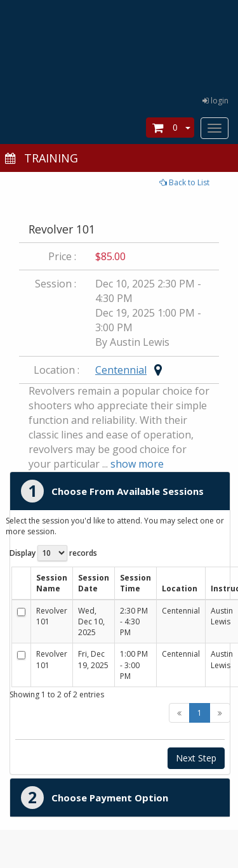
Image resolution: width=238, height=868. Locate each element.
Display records (53, 553)
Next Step (196, 758)
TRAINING (41, 158)
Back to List (184, 182)
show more (137, 464)
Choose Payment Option (110, 798)
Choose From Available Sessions (128, 491)
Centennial (121, 370)
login (215, 101)
